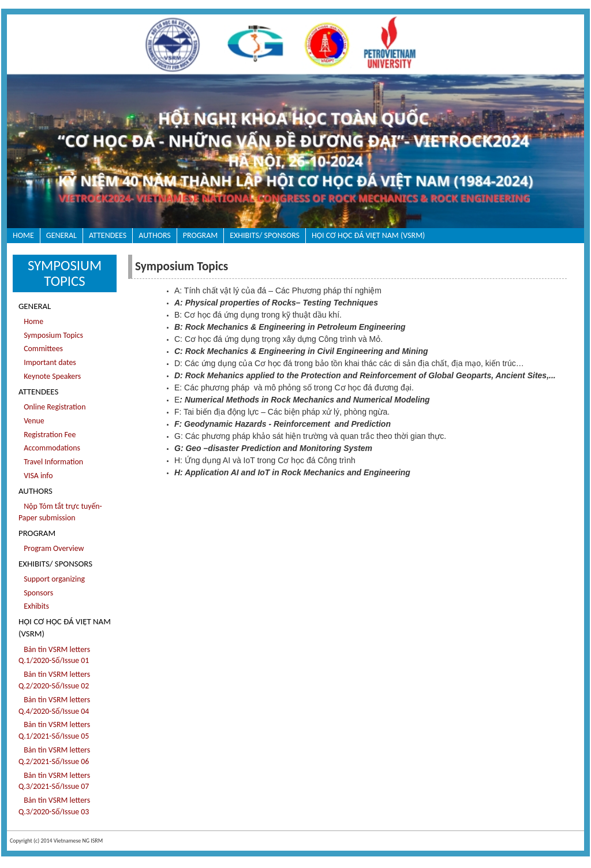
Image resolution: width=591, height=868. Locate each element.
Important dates (47, 362)
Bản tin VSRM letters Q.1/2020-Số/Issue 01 (54, 655)
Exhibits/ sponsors (265, 235)
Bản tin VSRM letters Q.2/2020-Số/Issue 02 (54, 680)
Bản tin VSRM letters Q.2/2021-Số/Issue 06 (54, 756)
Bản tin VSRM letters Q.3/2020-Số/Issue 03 (54, 806)
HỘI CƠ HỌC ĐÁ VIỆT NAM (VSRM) (368, 235)
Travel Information (51, 462)
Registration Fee (47, 435)
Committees (41, 349)
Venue (31, 421)
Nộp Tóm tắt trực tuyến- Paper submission (60, 512)
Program (200, 235)
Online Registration (52, 407)
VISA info (36, 476)
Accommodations (49, 448)
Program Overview (51, 548)
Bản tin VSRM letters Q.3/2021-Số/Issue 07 (54, 781)
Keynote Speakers (50, 376)
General (61, 235)
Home (23, 235)
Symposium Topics (51, 335)
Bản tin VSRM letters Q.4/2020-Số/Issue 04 (54, 705)
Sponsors (36, 593)
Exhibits (34, 606)
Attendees (108, 235)
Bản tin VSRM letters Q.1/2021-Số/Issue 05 (54, 730)
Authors (155, 235)
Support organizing (52, 579)
